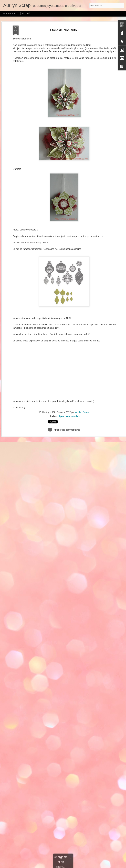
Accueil (26, 13)
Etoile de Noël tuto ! (64, 30)
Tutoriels (75, 416)
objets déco (64, 416)
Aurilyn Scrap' (82, 412)
